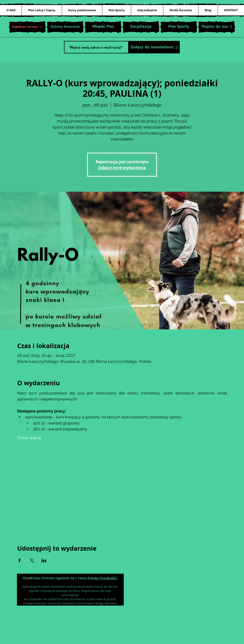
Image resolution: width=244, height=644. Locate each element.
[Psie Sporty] (179, 27)
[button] (27, 27)
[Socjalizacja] (141, 27)
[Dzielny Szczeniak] (65, 27)
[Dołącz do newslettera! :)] (154, 47)
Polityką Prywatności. (103, 578)
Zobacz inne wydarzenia (122, 168)
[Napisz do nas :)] (217, 27)
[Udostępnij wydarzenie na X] (32, 560)
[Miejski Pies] (103, 27)
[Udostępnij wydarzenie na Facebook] (20, 560)
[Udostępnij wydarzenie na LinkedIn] (44, 560)
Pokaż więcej (29, 438)
